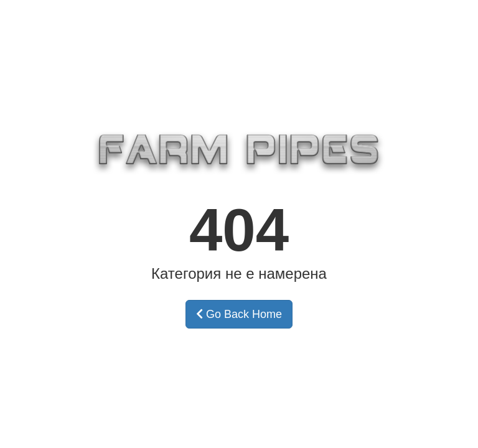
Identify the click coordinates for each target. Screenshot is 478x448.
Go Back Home (239, 314)
